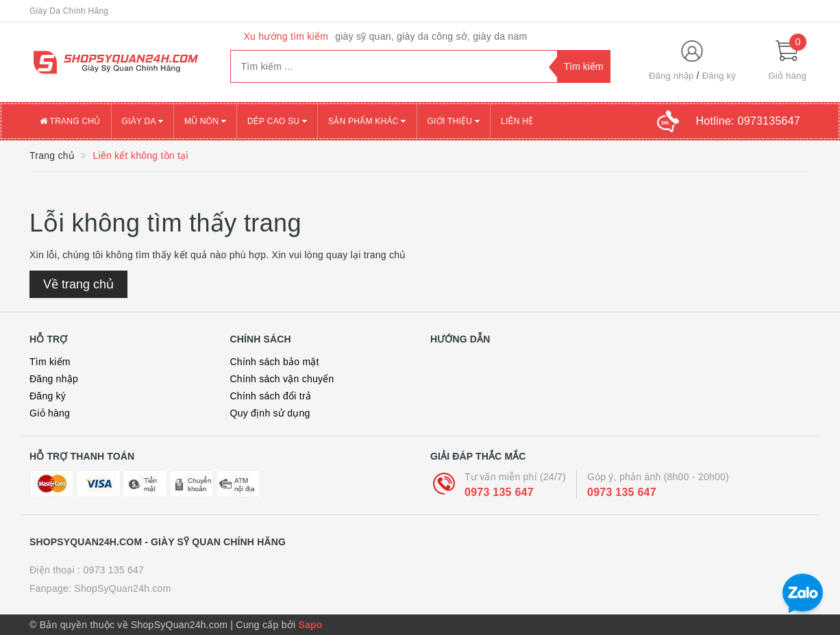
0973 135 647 (499, 492)
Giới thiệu (454, 121)
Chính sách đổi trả (271, 396)
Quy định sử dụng (270, 413)
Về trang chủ (78, 284)
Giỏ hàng (50, 413)
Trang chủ (70, 121)
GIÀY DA (143, 121)
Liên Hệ (517, 121)
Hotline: (748, 121)
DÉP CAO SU (277, 121)
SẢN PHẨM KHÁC (367, 121)
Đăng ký (719, 76)
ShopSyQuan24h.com (122, 588)
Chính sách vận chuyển (282, 379)
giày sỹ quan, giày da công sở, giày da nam (431, 36)
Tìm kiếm (50, 362)
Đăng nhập (671, 76)
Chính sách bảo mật (275, 362)
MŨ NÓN (205, 121)
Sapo (310, 625)
